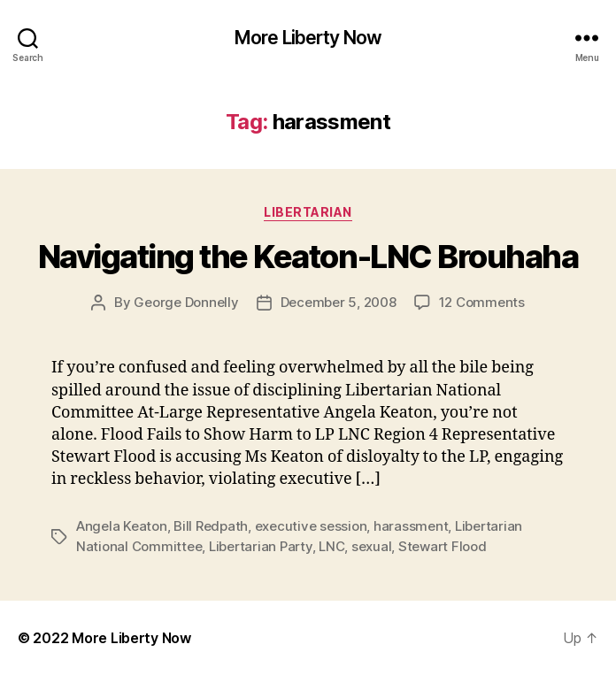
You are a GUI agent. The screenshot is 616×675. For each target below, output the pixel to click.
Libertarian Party (261, 546)
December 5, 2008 (339, 302)
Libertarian (308, 212)
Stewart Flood (443, 546)
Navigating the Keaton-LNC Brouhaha (308, 257)
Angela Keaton (122, 526)
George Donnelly (186, 302)
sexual (371, 546)
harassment (411, 526)
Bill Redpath (211, 526)
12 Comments (482, 302)
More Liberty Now (308, 38)
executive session (311, 526)
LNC (331, 546)
